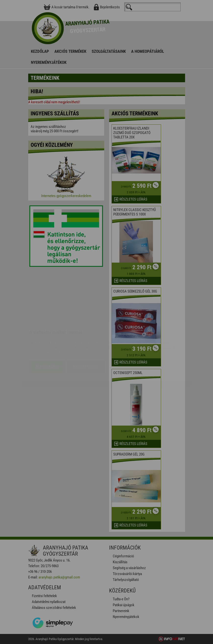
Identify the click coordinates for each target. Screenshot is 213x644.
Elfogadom (48, 338)
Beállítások (86, 338)
